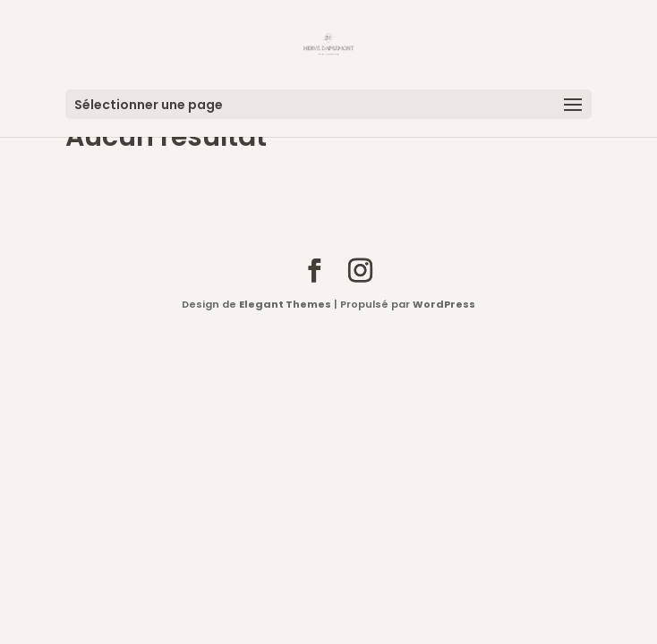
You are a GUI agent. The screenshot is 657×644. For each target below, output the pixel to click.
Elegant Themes (285, 304)
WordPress (444, 304)
